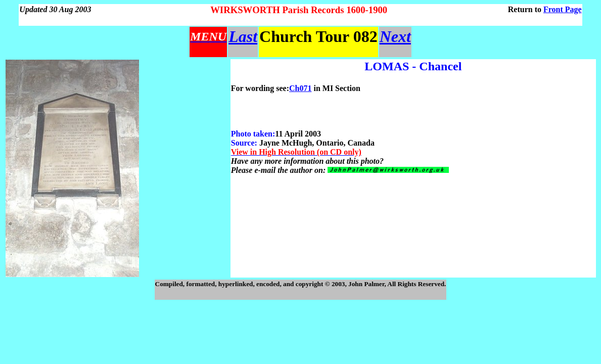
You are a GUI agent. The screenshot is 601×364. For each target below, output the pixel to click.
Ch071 (300, 88)
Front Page (563, 9)
